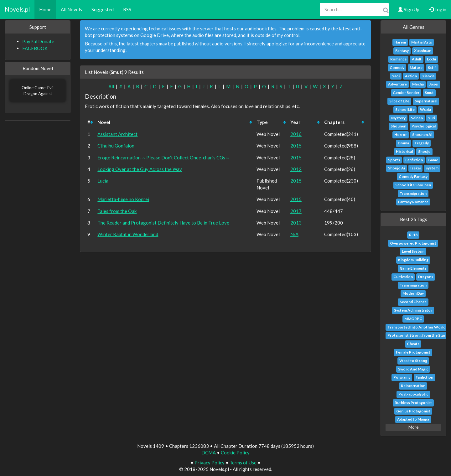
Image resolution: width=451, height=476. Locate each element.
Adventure (397, 84)
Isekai (415, 168)
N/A (294, 234)
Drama (403, 143)
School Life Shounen (413, 185)
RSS (127, 9)
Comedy (397, 67)
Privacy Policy (210, 463)
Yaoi (396, 76)
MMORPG (413, 319)
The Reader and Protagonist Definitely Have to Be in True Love (163, 223)
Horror (401, 135)
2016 (296, 134)
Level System (413, 251)
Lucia (103, 181)
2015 (296, 146)
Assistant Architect (117, 134)
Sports (394, 160)
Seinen (417, 118)
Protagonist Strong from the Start (417, 335)
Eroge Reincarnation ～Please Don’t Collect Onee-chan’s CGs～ (164, 158)
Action (411, 76)
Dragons (426, 277)
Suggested (103, 9)
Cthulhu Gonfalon (116, 146)
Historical (404, 151)
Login (438, 9)
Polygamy (402, 377)
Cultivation (403, 277)
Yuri (432, 118)
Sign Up (409, 9)
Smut (429, 93)
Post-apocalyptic (413, 394)
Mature (416, 67)
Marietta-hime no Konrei (123, 199)
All (111, 86)
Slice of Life (399, 101)
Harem (400, 42)
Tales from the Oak (117, 211)
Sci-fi (432, 67)
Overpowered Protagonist (413, 243)
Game (433, 160)
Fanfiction (414, 160)
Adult (417, 59)
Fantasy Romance (413, 202)
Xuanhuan (423, 51)
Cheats (413, 344)
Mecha (418, 84)
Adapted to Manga (413, 419)
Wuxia (425, 109)
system (432, 168)
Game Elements (413, 268)
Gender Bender (406, 93)
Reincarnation (413, 386)
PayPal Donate (38, 41)
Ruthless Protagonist (413, 403)
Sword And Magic (413, 369)
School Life (405, 109)
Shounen (398, 126)
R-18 (413, 235)
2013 (296, 223)
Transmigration (413, 193)
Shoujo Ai (397, 168)
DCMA (209, 453)
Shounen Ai (422, 135)
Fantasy (402, 51)
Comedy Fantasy (413, 176)
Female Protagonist (413, 352)
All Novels (71, 9)
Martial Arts (422, 42)
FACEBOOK (35, 48)
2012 (296, 169)
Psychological (424, 126)
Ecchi (431, 59)
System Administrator (413, 310)
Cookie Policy (235, 453)
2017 (296, 211)
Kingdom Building (413, 260)
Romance (398, 59)
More (413, 427)
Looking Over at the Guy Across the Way (140, 169)
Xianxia (428, 76)
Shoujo (424, 151)
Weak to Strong (413, 361)
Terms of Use (243, 463)
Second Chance (413, 302)
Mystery (398, 118)
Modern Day (413, 293)
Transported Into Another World (416, 327)
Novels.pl (17, 9)
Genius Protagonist (413, 411)
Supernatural (426, 101)
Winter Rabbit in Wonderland (128, 234)
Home (45, 9)
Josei (434, 84)
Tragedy (422, 143)
